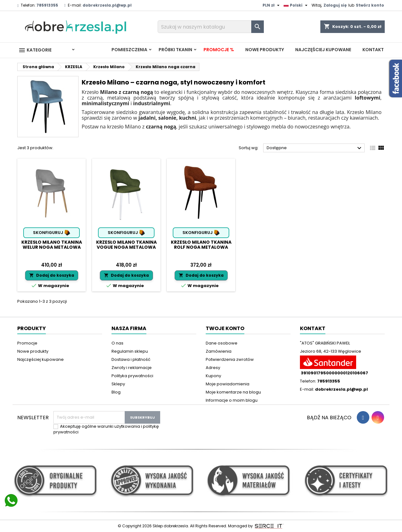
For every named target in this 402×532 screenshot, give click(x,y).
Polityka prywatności (132, 376)
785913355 (47, 5)
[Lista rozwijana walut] (272, 5)
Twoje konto (225, 328)
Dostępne (315, 148)
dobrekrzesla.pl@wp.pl (107, 5)
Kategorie (35, 50)
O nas (117, 343)
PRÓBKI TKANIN (175, 50)
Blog (116, 392)
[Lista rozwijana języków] (296, 5)
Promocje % (219, 50)
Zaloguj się (335, 5)
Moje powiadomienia (228, 384)
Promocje (27, 343)
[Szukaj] (211, 27)
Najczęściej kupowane (323, 50)
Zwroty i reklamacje (132, 368)
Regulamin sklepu (130, 351)
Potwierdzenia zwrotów (230, 359)
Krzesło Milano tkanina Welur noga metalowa (52, 245)
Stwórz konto (370, 5)
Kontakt (373, 50)
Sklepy (118, 384)
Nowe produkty (265, 50)
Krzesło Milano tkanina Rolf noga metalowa (201, 245)
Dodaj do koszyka (52, 275)
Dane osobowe (222, 343)
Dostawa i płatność (131, 359)
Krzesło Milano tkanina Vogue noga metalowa (126, 245)
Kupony (213, 376)
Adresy (213, 368)
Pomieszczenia (129, 50)
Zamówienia (219, 351)
